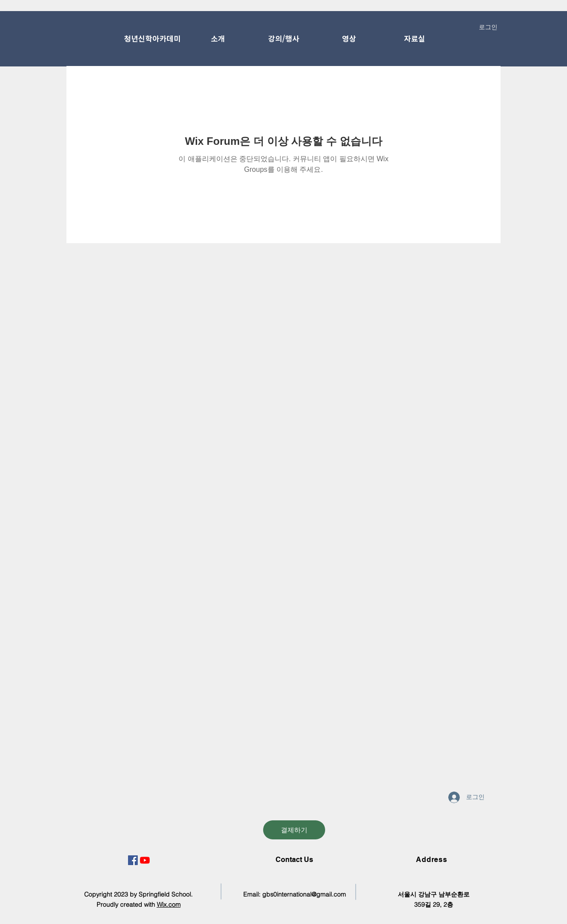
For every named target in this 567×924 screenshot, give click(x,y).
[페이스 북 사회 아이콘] (133, 860)
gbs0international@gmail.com (304, 894)
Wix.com (169, 905)
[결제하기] (294, 830)
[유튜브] (145, 860)
